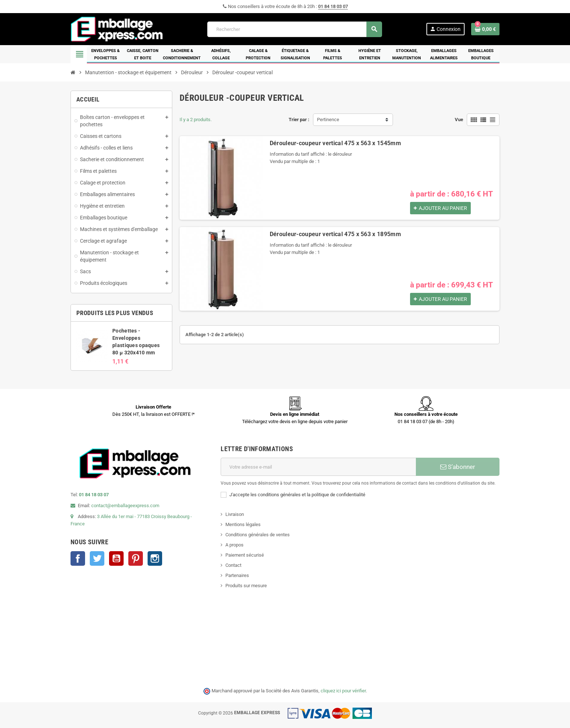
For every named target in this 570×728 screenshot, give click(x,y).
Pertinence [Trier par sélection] (328, 120)
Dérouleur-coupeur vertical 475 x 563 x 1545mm (335, 143)
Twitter (97, 558)
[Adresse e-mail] (318, 467)
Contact (233, 565)
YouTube (116, 558)
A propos (234, 545)
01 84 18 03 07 (333, 6)
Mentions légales (243, 524)
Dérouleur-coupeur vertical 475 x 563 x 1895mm (335, 234)
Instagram (155, 558)
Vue (459, 120)
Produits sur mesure (246, 586)
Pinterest (136, 558)
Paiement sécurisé (245, 555)
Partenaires (237, 575)
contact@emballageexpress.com (125, 506)
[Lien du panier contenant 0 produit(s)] (485, 29)
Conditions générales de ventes (258, 535)
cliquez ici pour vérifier (343, 691)
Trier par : (299, 120)
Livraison (235, 514)
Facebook (78, 558)
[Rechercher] (294, 29)
